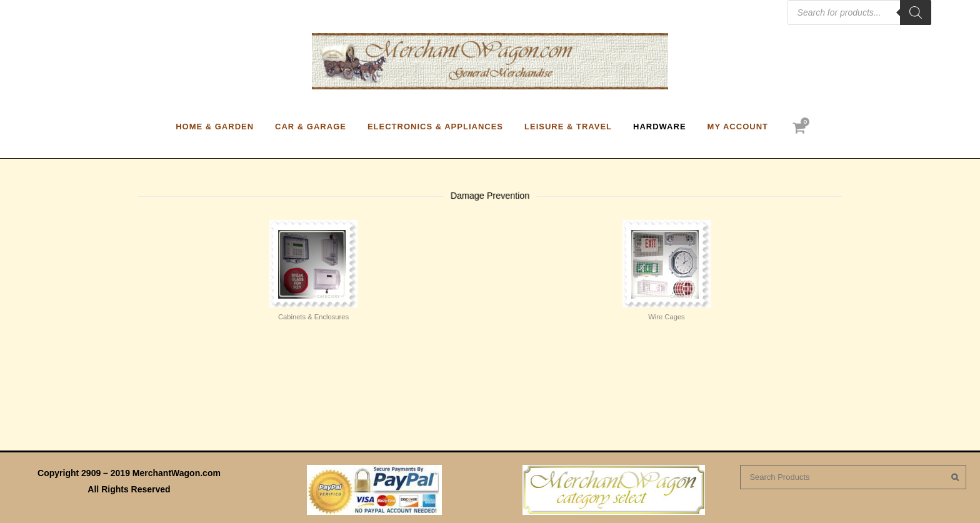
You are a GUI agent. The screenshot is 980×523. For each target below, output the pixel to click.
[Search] (916, 12)
